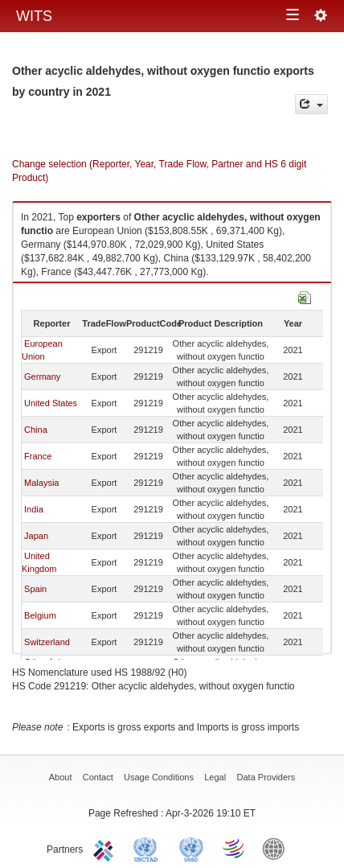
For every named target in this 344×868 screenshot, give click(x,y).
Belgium (40, 615)
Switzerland (47, 642)
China (36, 430)
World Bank (277, 848)
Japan (36, 536)
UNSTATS (191, 848)
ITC (106, 848)
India (34, 509)
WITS (34, 16)
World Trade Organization (235, 848)
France (38, 456)
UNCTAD (149, 848)
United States (51, 403)
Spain (35, 589)
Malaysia (41, 483)
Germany (42, 376)
